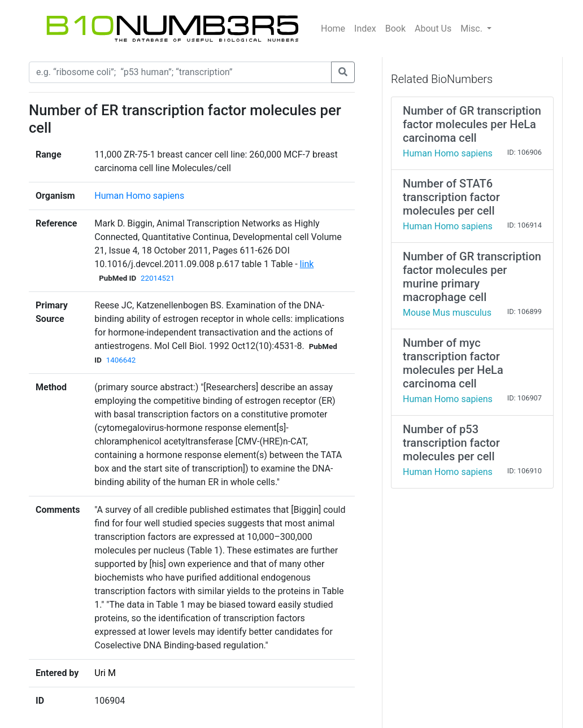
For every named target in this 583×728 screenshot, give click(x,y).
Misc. (473, 29)
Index (365, 29)
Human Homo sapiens (139, 196)
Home (333, 29)
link (307, 264)
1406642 (121, 360)
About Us (433, 29)
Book (395, 29)
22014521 (158, 278)
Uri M (105, 673)
